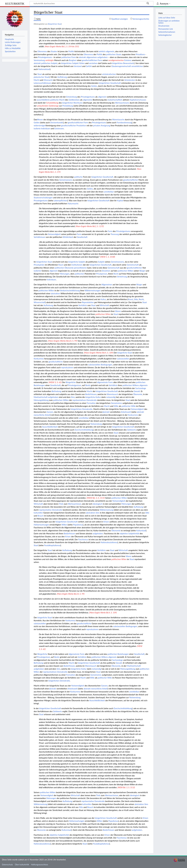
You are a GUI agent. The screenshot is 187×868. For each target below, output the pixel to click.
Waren (118, 311)
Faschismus (83, 539)
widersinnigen (40, 125)
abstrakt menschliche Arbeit (96, 689)
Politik (71, 51)
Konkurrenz (39, 359)
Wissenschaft (39, 302)
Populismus (78, 525)
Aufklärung (62, 77)
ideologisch (98, 504)
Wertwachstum (75, 504)
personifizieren (80, 268)
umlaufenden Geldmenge (48, 106)
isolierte (37, 128)
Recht (116, 274)
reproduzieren (67, 367)
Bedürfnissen (91, 394)
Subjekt (101, 262)
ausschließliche (43, 100)
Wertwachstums (122, 103)
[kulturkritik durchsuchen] (92, 3)
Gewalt (137, 391)
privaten (97, 125)
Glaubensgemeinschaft (121, 66)
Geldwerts (131, 430)
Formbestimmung (124, 122)
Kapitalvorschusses (138, 100)
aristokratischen (109, 74)
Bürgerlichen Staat (55, 24)
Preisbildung (68, 106)
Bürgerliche (71, 382)
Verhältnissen (39, 237)
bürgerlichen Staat (44, 262)
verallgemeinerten (116, 60)
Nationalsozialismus (109, 542)
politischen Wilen (103, 314)
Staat (40, 74)
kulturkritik (15, 3)
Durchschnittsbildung (84, 430)
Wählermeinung (107, 510)
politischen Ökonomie (64, 268)
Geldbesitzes (74, 100)
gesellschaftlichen (90, 60)
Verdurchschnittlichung (70, 290)
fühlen (82, 63)
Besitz (88, 385)
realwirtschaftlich (115, 100)
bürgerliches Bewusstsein (123, 63)
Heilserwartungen (41, 525)
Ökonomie (138, 394)
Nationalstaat (44, 69)
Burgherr (73, 60)
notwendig (111, 397)
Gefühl (89, 66)
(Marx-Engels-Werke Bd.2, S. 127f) (90, 226)
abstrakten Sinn (93, 513)
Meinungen (65, 274)
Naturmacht (73, 203)
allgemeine (88, 100)
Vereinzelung (39, 60)
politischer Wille (129, 406)
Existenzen (59, 128)
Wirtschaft (104, 305)
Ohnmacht (48, 80)
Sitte (136, 299)
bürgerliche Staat (125, 353)
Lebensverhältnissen (42, 83)
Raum (61, 265)
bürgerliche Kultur (93, 397)
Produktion (81, 125)
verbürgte (50, 60)
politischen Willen (126, 271)
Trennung (115, 234)
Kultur (103, 299)
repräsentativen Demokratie (85, 400)
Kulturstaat (141, 530)
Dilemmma (42, 51)
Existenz (128, 60)
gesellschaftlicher (69, 125)
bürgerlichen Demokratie (82, 409)
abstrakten (56, 293)
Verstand (78, 66)
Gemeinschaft (133, 265)
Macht (36, 80)
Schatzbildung (52, 103)
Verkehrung (122, 277)
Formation (91, 403)
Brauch (41, 516)
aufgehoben (103, 57)
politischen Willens (131, 385)
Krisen (106, 522)
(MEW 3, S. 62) (55, 382)
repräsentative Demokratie (51, 510)
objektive (124, 533)
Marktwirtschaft (41, 397)
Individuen (46, 128)
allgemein (110, 51)
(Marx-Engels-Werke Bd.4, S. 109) (99, 353)
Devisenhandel (57, 122)
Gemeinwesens (66, 180)
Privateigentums (45, 57)
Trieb (61, 504)
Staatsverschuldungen (43, 197)
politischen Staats (114, 54)
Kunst (131, 299)
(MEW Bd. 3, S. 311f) (96, 498)
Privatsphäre (39, 265)
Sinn (73, 397)
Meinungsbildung (41, 400)
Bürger (142, 271)
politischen (66, 57)
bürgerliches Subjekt (70, 63)
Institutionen (77, 265)
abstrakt (37, 63)
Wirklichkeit (68, 237)
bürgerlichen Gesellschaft (110, 83)
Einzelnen (106, 271)
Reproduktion (88, 302)
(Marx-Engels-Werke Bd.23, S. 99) (63, 341)
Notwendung (96, 424)
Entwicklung (71, 97)
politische (54, 100)
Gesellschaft (82, 237)
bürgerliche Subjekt (77, 262)
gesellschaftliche (56, 362)
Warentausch (112, 394)
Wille (116, 406)
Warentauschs (118, 119)
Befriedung (56, 391)
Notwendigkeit (54, 234)
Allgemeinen (107, 284)
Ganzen (50, 412)
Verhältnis (83, 305)
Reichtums (78, 103)
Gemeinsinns (116, 403)
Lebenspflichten (60, 200)
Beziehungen (39, 385)
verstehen (93, 63)
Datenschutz (7, 864)
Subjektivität (134, 533)
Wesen (40, 119)
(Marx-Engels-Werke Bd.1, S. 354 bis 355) (62, 46)
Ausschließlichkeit (50, 427)
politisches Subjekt (49, 63)
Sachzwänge (141, 388)
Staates (54, 51)
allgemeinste (102, 382)
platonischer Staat (41, 77)
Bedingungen (107, 365)
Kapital (120, 200)
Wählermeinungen (93, 290)
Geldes (94, 86)
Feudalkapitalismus (52, 545)
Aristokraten (130, 80)
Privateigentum (75, 385)
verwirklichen (137, 66)
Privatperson (102, 274)
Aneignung (105, 125)
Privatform (140, 54)
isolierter (37, 271)
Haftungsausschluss (40, 864)
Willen (64, 525)
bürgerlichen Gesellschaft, (103, 177)
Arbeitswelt (126, 412)
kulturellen (38, 513)
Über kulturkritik (22, 864)
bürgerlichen (68, 103)
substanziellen (123, 359)
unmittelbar (109, 192)
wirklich (102, 51)
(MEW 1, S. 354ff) (108, 257)
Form (74, 57)
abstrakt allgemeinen (88, 57)
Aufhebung (48, 305)
